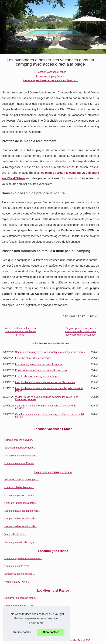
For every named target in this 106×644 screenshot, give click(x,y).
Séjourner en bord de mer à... (21, 598)
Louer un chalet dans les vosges (33, 358)
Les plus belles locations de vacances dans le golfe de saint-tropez (49, 390)
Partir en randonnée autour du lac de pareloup (41, 370)
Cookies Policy (76, 640)
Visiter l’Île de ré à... (15, 534)
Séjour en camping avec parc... (22, 479)
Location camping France (50, 76)
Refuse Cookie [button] (22, 632)
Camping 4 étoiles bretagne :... (22, 542)
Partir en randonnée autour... (20, 503)
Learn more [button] (36, 623)
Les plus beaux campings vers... (22, 511)
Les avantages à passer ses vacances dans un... (50, 80)
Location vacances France (52, 72)
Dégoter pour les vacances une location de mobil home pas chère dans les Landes (81, 331)
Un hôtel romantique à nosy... (21, 606)
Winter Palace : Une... (17, 582)
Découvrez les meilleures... (20, 574)
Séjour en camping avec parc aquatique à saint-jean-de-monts (50, 352)
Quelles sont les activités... (19, 440)
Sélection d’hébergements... (20, 448)
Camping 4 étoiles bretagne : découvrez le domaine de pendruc (46, 407)
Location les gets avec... (18, 566)
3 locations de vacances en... (21, 456)
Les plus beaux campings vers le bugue (37, 376)
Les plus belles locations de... (21, 519)
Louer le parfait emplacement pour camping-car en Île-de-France (20, 331)
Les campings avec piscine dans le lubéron (39, 364)
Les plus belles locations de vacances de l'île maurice (45, 382)
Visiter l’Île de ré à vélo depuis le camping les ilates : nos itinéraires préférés (47, 398)
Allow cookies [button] (51, 632)
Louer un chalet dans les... (19, 487)
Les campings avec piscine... (20, 495)
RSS (88, 640)
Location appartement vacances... (23, 558)
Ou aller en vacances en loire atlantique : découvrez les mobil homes (50, 416)
